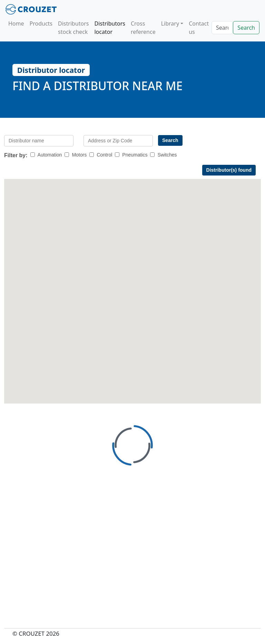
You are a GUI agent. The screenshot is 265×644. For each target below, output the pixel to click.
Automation (50, 155)
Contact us (199, 28)
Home (16, 23)
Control (104, 155)
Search (246, 28)
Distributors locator (110, 28)
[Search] (222, 28)
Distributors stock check (73, 28)
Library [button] (170, 23)
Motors (79, 155)
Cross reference (143, 28)
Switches (167, 155)
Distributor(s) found (229, 170)
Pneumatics (135, 155)
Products (41, 23)
